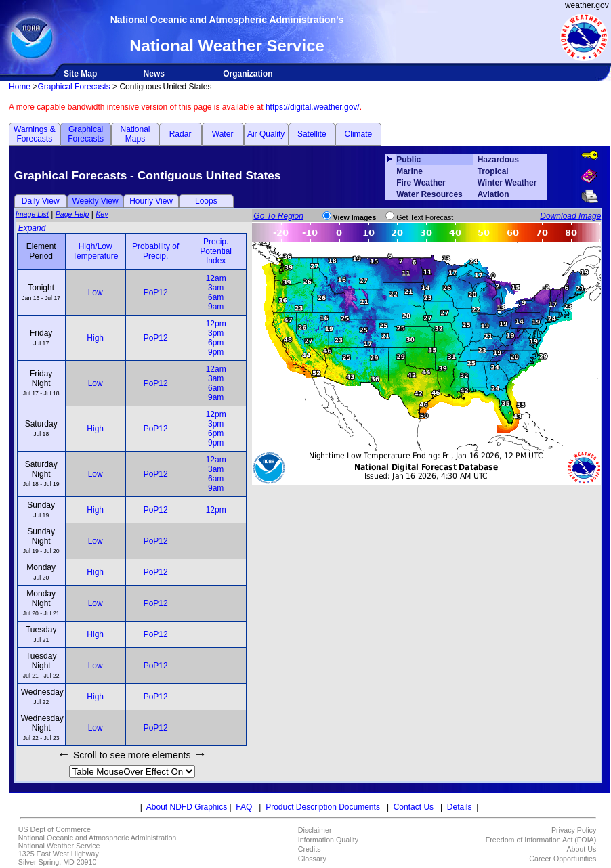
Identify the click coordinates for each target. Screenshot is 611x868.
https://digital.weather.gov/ (313, 107)
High (95, 338)
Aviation (493, 194)
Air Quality (266, 134)
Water (223, 134)
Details (460, 807)
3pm (216, 333)
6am (216, 297)
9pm (216, 352)
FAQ (244, 807)
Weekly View (95, 201)
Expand (32, 228)
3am (216, 288)
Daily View (41, 201)
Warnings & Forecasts (35, 134)
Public (408, 160)
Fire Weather (421, 183)
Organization (248, 74)
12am (216, 278)
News (154, 74)
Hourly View (151, 201)
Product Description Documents (323, 807)
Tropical (493, 171)
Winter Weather (507, 183)
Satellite (312, 134)
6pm (216, 343)
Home (20, 87)
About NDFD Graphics (187, 807)
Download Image (570, 216)
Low (96, 292)
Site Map (80, 74)
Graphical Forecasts (73, 87)
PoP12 (156, 292)
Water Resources (429, 194)
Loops (206, 201)
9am (216, 307)
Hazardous (498, 160)
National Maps (135, 134)
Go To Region (278, 216)
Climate (359, 134)
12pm (216, 324)
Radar (181, 134)
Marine (409, 171)
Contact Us (414, 807)
